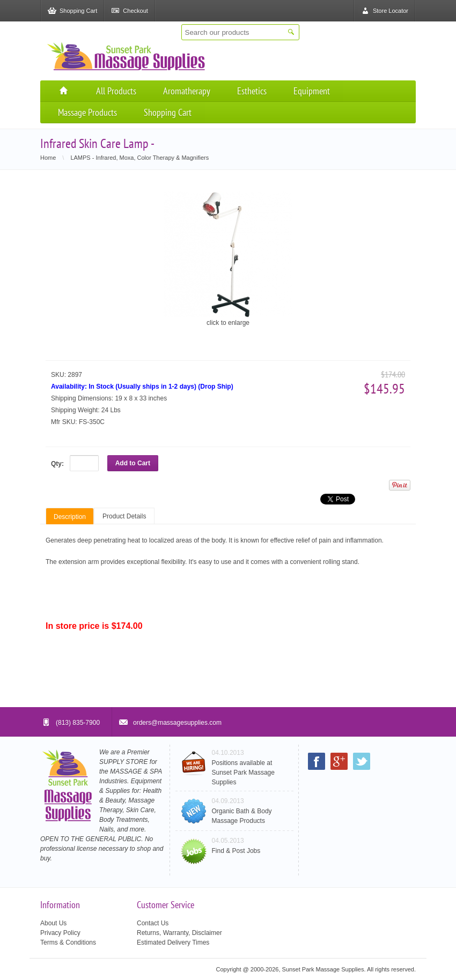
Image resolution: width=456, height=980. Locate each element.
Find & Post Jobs (236, 851)
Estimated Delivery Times (173, 942)
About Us (53, 923)
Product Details (124, 516)
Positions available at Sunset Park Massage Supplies (243, 773)
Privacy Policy (60, 933)
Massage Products (87, 112)
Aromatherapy (187, 91)
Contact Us (153, 923)
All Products (116, 91)
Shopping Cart (168, 112)
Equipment (312, 91)
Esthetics (252, 91)
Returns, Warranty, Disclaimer (179, 933)
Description (70, 517)
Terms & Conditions (68, 942)
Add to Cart (133, 463)
